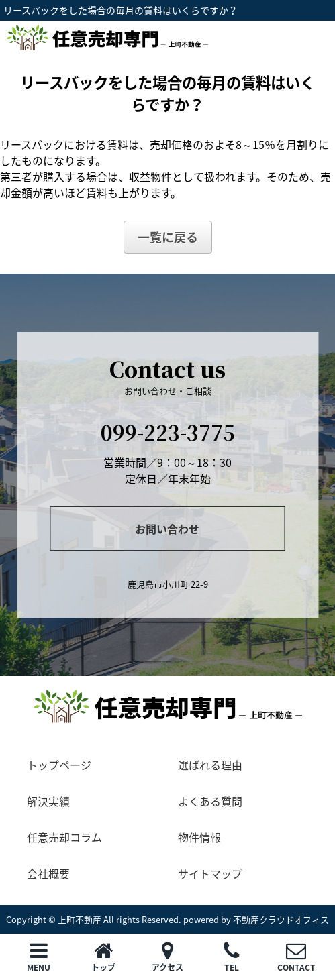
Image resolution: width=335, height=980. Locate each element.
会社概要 (48, 873)
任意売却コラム (64, 837)
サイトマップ (210, 873)
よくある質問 (210, 801)
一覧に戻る (168, 237)
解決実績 (48, 801)
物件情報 (199, 837)
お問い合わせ (167, 529)
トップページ (59, 765)
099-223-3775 (168, 432)
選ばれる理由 (210, 765)
